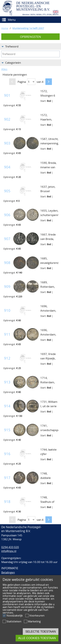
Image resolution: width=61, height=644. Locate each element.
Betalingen (8, 572)
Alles (4, 69)
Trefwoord (12, 46)
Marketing (34, 621)
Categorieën (13, 63)
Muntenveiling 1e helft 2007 (28, 28)
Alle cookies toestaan (37, 638)
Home (5, 28)
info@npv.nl (9, 551)
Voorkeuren (37, 615)
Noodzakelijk (15, 615)
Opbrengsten (30, 37)
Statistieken (14, 621)
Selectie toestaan (41, 632)
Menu (12, 20)
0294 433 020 (10, 547)
